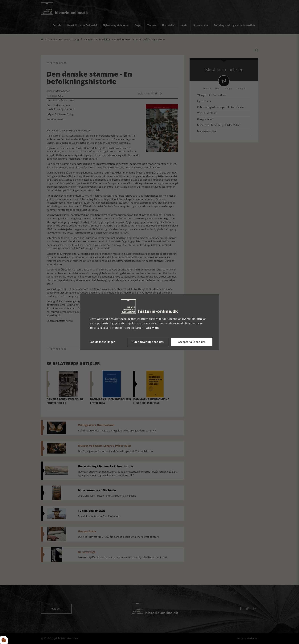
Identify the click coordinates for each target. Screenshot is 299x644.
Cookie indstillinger (102, 342)
